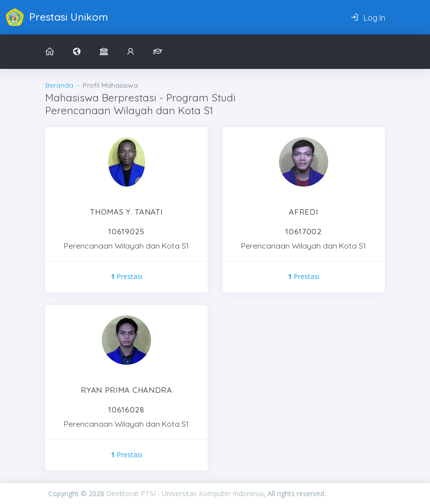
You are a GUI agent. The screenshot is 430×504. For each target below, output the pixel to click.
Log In (368, 18)
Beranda (59, 85)
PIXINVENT (354, 493)
